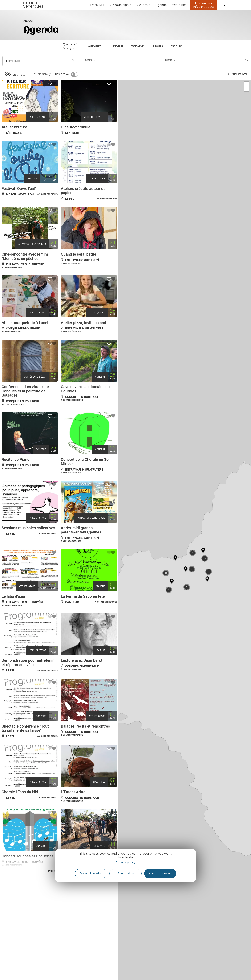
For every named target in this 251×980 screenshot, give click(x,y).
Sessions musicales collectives (28, 528)
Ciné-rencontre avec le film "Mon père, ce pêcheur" (25, 256)
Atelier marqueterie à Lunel (25, 323)
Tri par (43, 74)
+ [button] (247, 84)
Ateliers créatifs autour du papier (83, 191)
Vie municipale (120, 5)
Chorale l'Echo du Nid (20, 792)
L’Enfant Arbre (73, 792)
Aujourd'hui (97, 46)
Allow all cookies (160, 873)
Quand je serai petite (79, 254)
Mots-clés (13, 61)
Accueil (28, 21)
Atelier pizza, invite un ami (83, 323)
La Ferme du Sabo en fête (83, 596)
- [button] (247, 89)
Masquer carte (237, 74)
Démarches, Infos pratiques (204, 5)
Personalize (125, 873)
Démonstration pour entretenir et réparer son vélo (28, 663)
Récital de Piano (16, 460)
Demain (118, 46)
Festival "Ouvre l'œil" (19, 189)
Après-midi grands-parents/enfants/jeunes (81, 530)
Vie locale (143, 5)
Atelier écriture (14, 127)
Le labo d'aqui (13, 596)
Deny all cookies (91, 873)
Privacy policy (125, 862)
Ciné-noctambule (76, 127)
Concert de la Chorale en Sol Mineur (85, 462)
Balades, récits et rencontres (85, 726)
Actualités (179, 5)
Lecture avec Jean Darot (82, 660)
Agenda (161, 5)
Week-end (138, 46)
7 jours (158, 46)
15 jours (177, 46)
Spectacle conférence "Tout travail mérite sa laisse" (25, 728)
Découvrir (97, 5)
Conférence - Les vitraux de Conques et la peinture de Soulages (25, 391)
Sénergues (33, 5)
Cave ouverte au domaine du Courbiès (85, 389)
